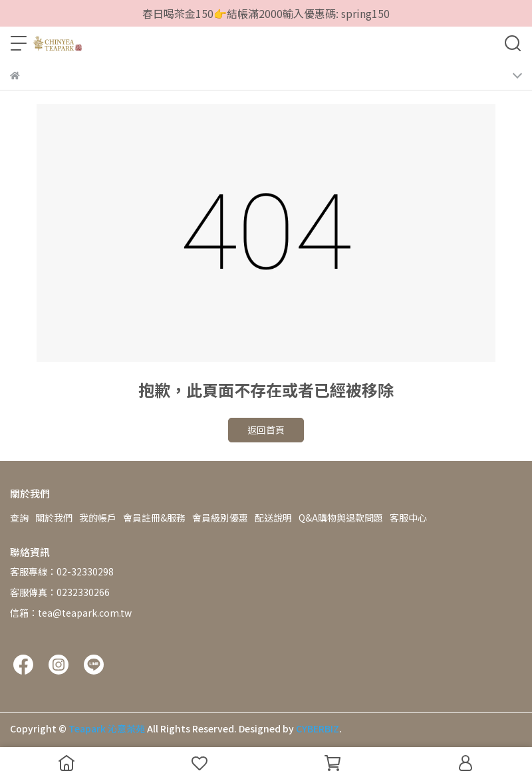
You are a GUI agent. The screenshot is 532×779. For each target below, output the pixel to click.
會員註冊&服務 (154, 518)
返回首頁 (266, 430)
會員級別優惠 (220, 518)
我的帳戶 (98, 518)
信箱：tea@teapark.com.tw (71, 613)
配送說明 (273, 518)
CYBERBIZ (318, 728)
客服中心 (408, 518)
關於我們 (54, 518)
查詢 (19, 518)
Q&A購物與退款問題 (341, 518)
